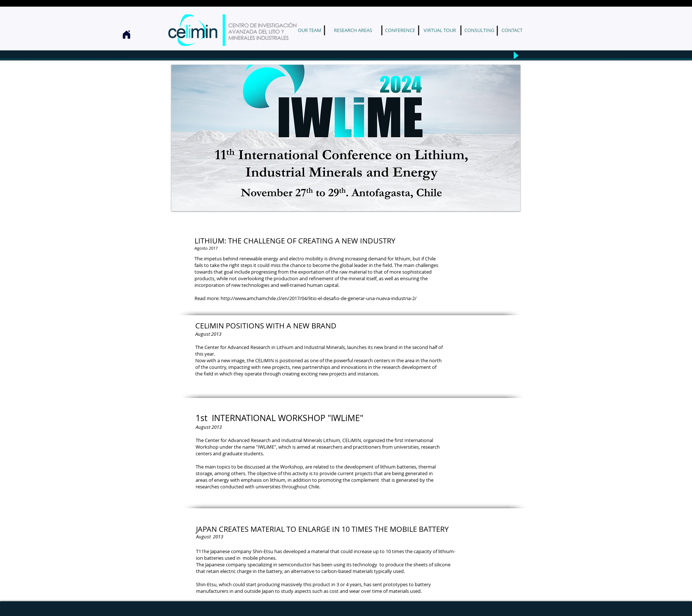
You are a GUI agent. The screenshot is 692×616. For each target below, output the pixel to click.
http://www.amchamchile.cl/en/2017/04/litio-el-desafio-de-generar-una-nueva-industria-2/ (319, 298)
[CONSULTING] (479, 30)
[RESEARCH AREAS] (353, 30)
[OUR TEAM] (309, 30)
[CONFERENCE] (400, 30)
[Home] (126, 34)
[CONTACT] (512, 30)
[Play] (515, 55)
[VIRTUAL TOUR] (440, 30)
